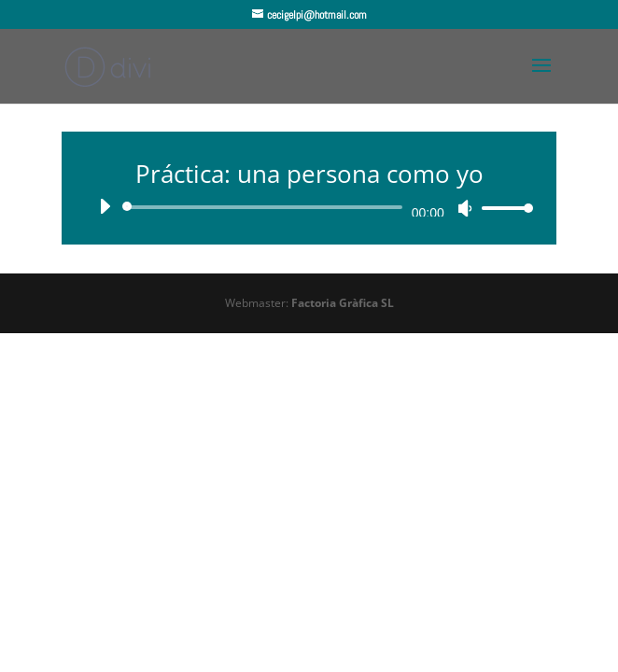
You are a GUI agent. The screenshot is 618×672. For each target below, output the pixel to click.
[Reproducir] (105, 206)
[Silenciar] (465, 208)
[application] (309, 207)
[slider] (266, 207)
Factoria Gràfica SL (343, 303)
